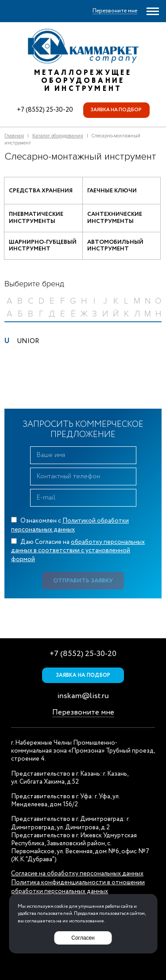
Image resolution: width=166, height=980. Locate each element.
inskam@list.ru (83, 696)
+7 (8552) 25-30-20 (45, 110)
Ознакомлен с (70, 525)
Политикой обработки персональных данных (70, 525)
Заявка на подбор (116, 110)
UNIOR (28, 341)
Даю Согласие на (78, 551)
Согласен (83, 938)
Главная (14, 136)
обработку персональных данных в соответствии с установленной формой (78, 551)
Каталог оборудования (58, 136)
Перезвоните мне (83, 713)
